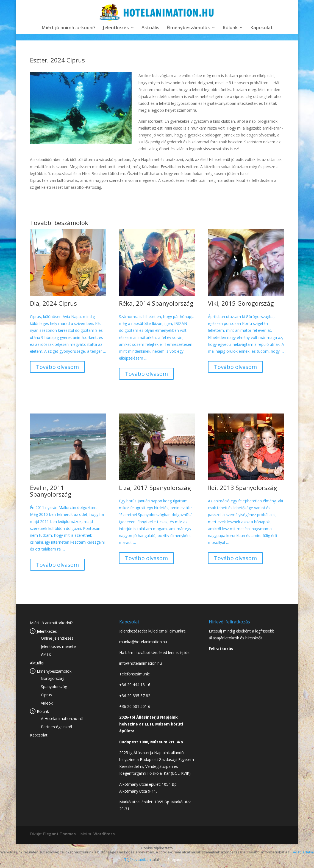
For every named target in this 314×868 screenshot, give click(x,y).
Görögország (53, 678)
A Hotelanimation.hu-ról (62, 718)
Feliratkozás (221, 649)
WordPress (104, 834)
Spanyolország (54, 687)
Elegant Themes (59, 834)
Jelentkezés (116, 28)
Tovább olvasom (57, 367)
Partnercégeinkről (56, 727)
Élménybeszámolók (188, 28)
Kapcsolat (262, 28)
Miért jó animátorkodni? (69, 28)
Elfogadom (177, 859)
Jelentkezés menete (58, 646)
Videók (47, 703)
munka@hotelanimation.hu (143, 642)
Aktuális (150, 28)
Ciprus (46, 695)
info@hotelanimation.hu (141, 663)
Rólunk (230, 28)
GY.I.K (46, 655)
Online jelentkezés (57, 638)
